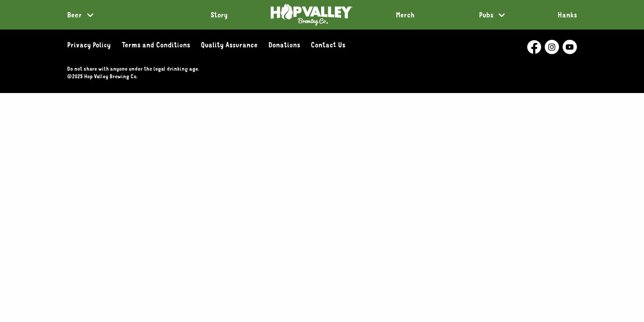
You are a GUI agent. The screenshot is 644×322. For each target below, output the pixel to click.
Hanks (567, 15)
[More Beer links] (90, 15)
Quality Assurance (229, 45)
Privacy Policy (89, 45)
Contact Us (328, 45)
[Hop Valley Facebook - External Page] (534, 47)
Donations (284, 45)
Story (219, 15)
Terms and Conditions (156, 45)
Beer (74, 15)
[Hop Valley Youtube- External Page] (570, 47)
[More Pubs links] (502, 15)
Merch (405, 15)
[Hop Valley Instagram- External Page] (552, 47)
